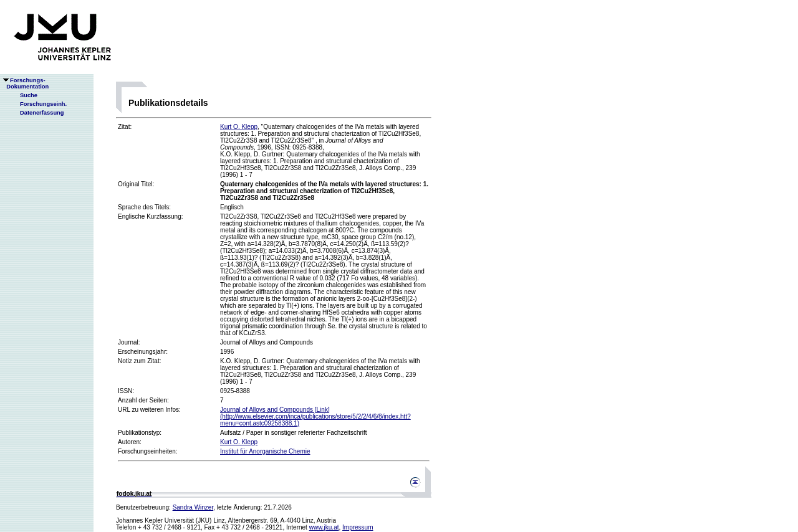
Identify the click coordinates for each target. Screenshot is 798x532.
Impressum (358, 527)
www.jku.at (324, 527)
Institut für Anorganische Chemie (265, 451)
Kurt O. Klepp (239, 127)
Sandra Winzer (193, 507)
